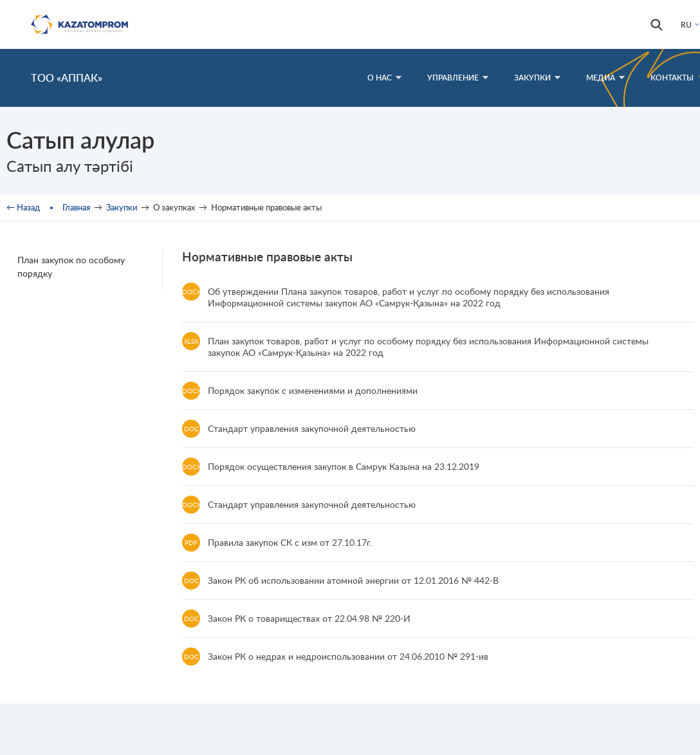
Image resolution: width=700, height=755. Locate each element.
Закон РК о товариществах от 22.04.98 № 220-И (309, 618)
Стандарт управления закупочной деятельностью (312, 428)
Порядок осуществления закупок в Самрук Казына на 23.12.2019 (344, 466)
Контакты (672, 78)
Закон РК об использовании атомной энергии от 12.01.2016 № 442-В (353, 580)
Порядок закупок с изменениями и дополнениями (313, 390)
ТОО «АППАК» (67, 78)
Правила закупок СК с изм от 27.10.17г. (290, 542)
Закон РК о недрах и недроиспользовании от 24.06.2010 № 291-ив (348, 656)
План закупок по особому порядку (71, 266)
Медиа (605, 78)
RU (686, 25)
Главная (76, 207)
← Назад (23, 207)
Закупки (537, 78)
